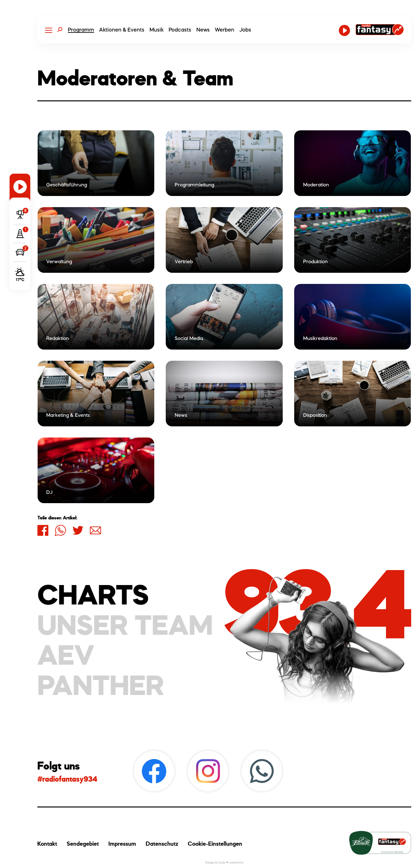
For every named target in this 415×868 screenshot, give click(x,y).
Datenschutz (162, 844)
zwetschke (236, 862)
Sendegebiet (83, 844)
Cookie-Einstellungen (215, 844)
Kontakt (47, 844)
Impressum (122, 844)
